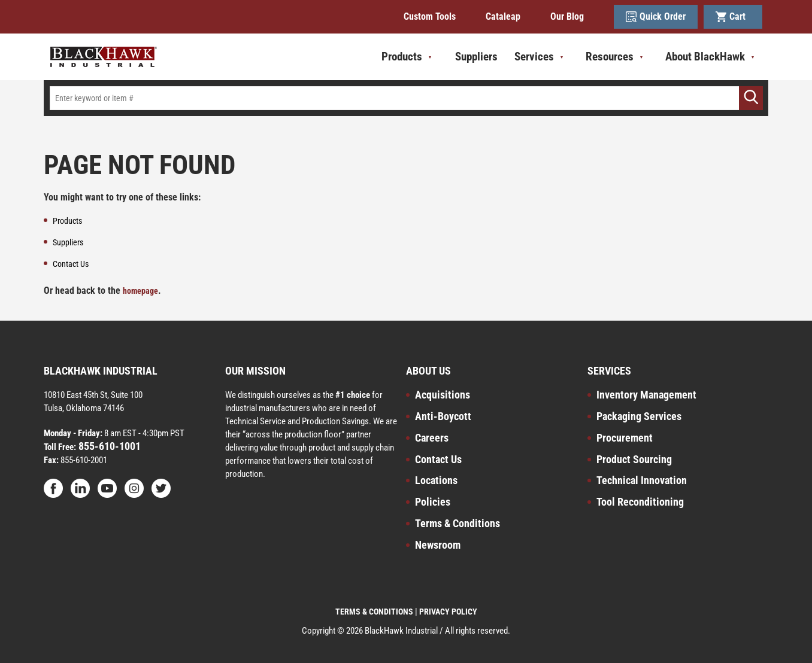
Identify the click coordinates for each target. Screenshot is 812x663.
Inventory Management (646, 395)
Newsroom (438, 545)
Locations (436, 480)
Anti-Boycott (443, 416)
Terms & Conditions (457, 523)
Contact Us (438, 459)
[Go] (751, 98)
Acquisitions (443, 395)
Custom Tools (430, 16)
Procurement (625, 438)
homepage (140, 291)
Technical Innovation (642, 480)
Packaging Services (639, 416)
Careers (432, 438)
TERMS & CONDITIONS (374, 612)
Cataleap (503, 16)
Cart (733, 17)
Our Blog (567, 16)
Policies (433, 502)
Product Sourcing (634, 459)
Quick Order (656, 17)
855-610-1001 (108, 446)
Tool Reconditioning (640, 502)
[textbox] (406, 98)
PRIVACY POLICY (448, 612)
